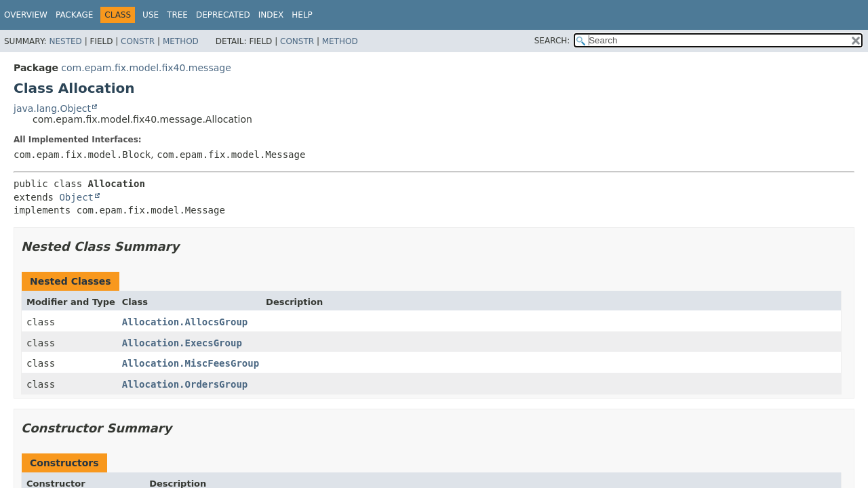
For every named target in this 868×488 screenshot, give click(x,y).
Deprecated (223, 15)
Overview (26, 15)
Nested (65, 41)
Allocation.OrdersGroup (185, 384)
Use (151, 15)
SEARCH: (552, 41)
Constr (138, 41)
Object (76, 197)
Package (74, 15)
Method (181, 41)
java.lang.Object (52, 108)
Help (302, 15)
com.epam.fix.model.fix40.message (146, 68)
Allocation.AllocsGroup (185, 322)
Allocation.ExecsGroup (182, 343)
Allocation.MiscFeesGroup (191, 363)
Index (271, 15)
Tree (177, 15)
